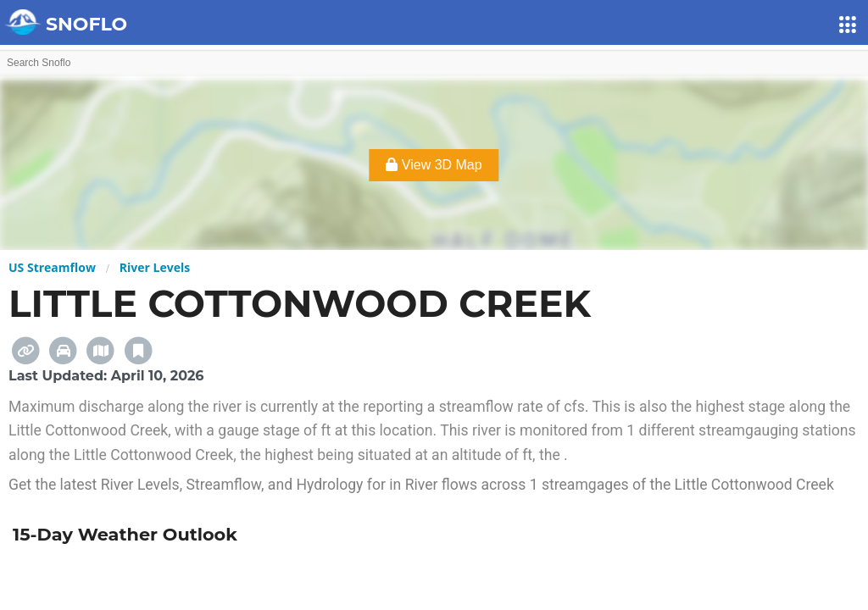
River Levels (155, 267)
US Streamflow (52, 267)
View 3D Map (434, 165)
